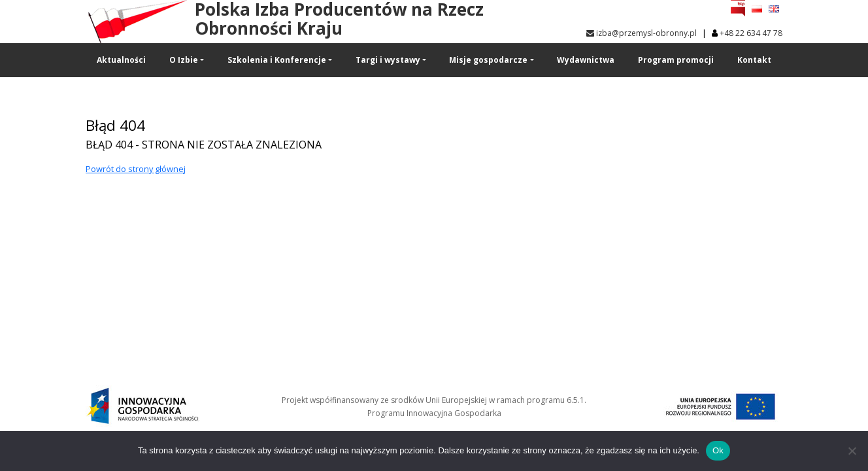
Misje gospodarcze (488, 60)
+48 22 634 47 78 (751, 33)
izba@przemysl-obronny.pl (642, 33)
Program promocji (676, 60)
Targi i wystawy (388, 60)
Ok (718, 450)
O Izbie (184, 60)
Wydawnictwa (586, 60)
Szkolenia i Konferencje (277, 60)
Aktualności (121, 60)
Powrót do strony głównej (136, 169)
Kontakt (754, 60)
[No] (852, 451)
